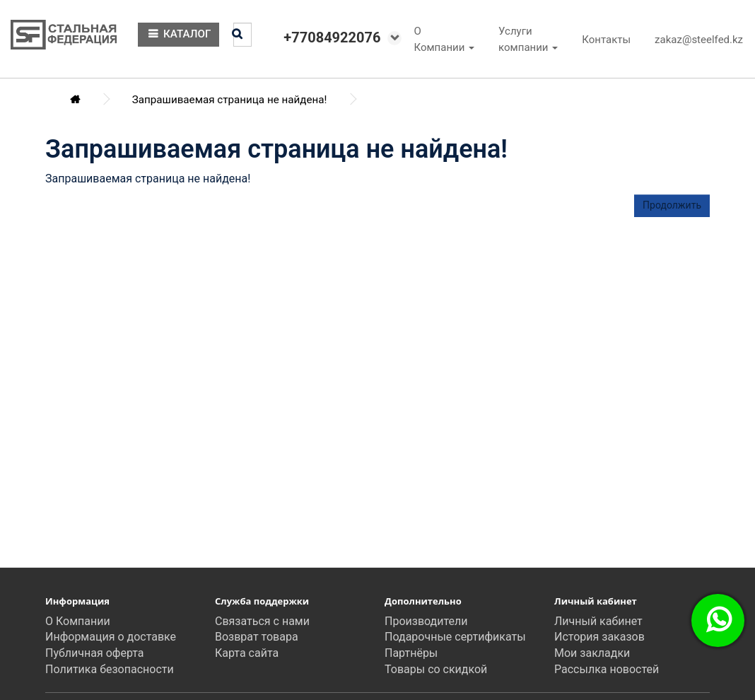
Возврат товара (257, 637)
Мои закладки (592, 653)
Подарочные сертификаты (455, 637)
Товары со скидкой (436, 669)
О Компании (78, 621)
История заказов (599, 637)
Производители (426, 621)
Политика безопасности (110, 669)
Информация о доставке (111, 637)
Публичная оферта (95, 653)
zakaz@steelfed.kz (699, 40)
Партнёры (411, 653)
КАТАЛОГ (178, 34)
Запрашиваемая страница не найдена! (230, 100)
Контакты (606, 40)
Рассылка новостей (607, 669)
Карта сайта (247, 653)
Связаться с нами (262, 621)
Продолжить (672, 205)
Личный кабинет (598, 621)
